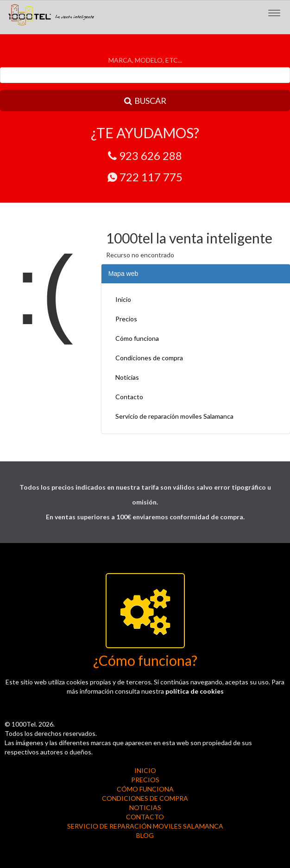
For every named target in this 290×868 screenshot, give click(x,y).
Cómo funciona (137, 338)
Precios (126, 319)
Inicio (123, 299)
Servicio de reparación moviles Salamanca (174, 416)
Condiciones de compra (149, 358)
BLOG (145, 835)
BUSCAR (145, 101)
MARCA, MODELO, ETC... (145, 60)
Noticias (127, 377)
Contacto (129, 397)
